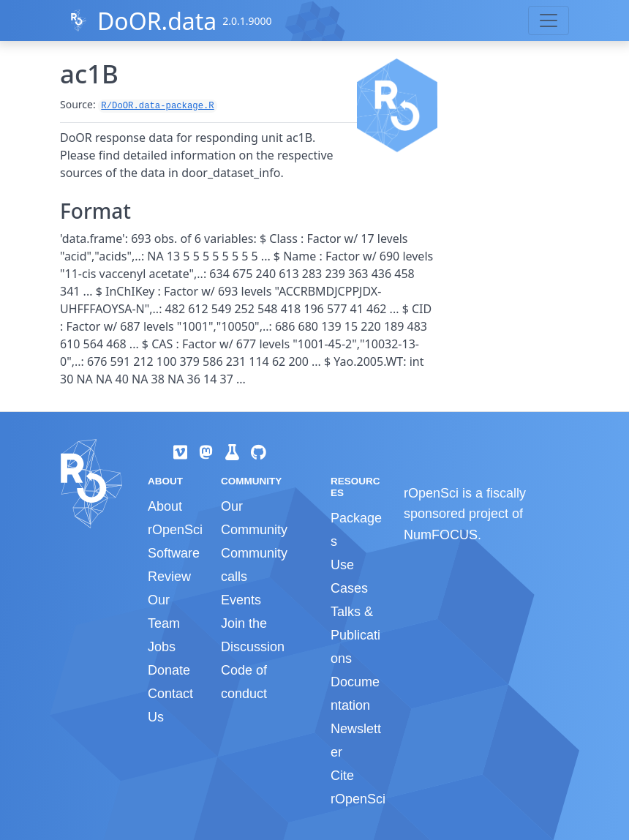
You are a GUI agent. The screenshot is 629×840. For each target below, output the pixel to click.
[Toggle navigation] (549, 20)
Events (241, 600)
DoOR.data (157, 21)
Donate (169, 670)
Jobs (162, 647)
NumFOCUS (441, 535)
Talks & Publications (355, 635)
